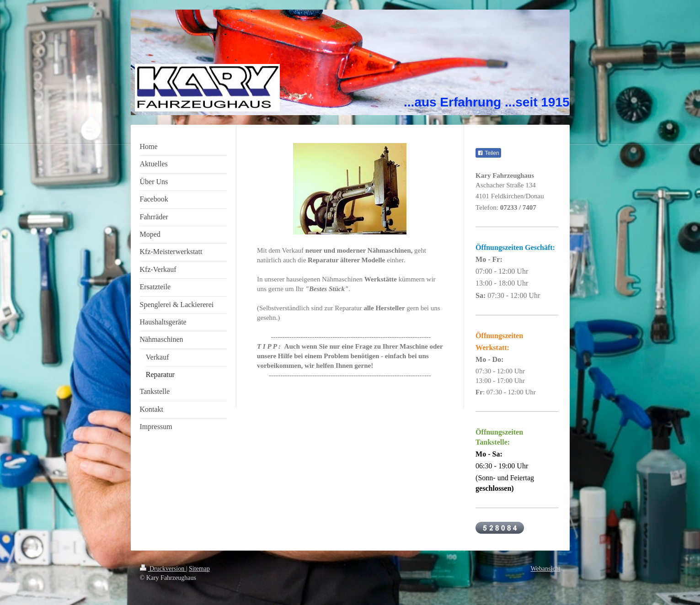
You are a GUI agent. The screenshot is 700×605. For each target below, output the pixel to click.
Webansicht (546, 569)
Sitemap (199, 569)
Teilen (488, 153)
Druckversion (163, 569)
